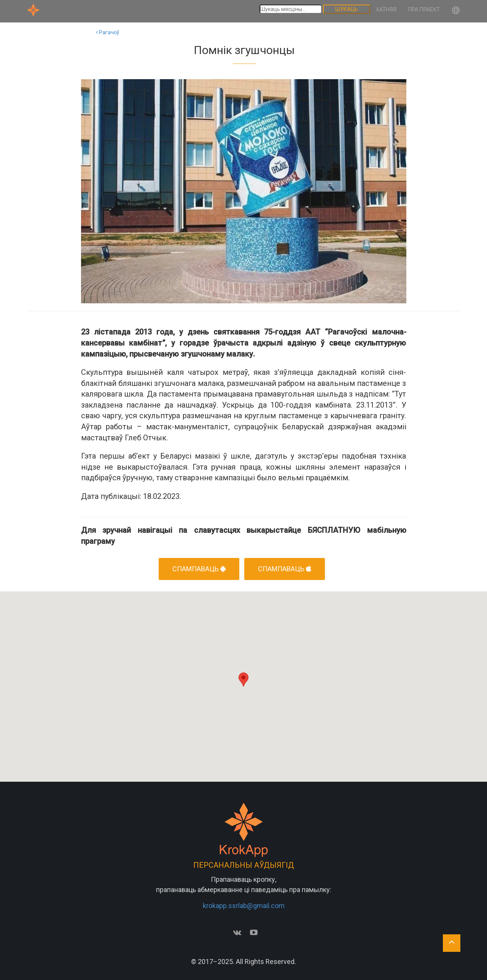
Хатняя (386, 10)
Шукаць (347, 9)
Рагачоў (107, 32)
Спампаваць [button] (199, 569)
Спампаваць (285, 569)
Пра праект (424, 10)
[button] (456, 11)
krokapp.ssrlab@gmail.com (244, 906)
